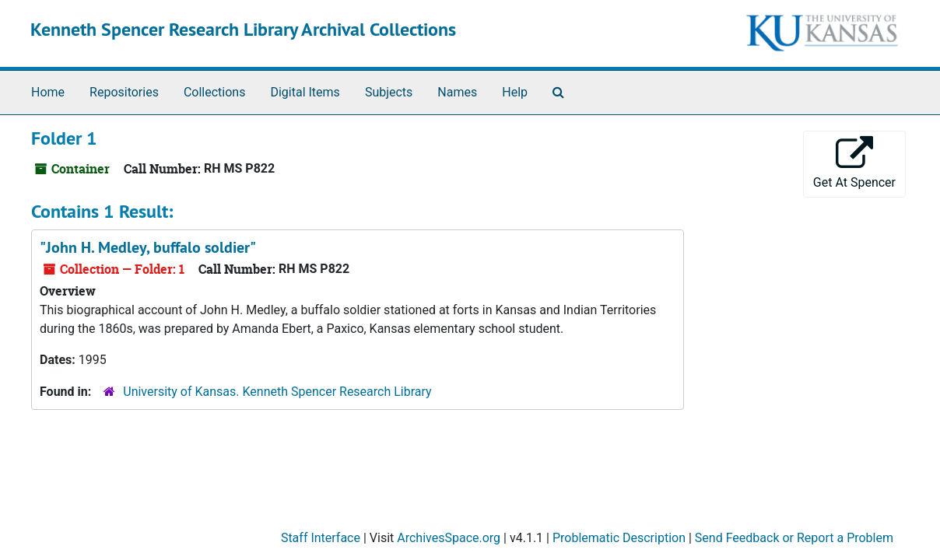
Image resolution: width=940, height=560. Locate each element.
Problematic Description (619, 538)
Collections (215, 92)
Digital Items (305, 92)
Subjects (389, 92)
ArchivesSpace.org (449, 538)
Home (48, 92)
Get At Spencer (854, 163)
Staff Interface (321, 538)
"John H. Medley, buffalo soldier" (148, 247)
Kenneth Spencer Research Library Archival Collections (243, 29)
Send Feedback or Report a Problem (794, 538)
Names (457, 92)
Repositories (124, 92)
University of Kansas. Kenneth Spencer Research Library (277, 392)
